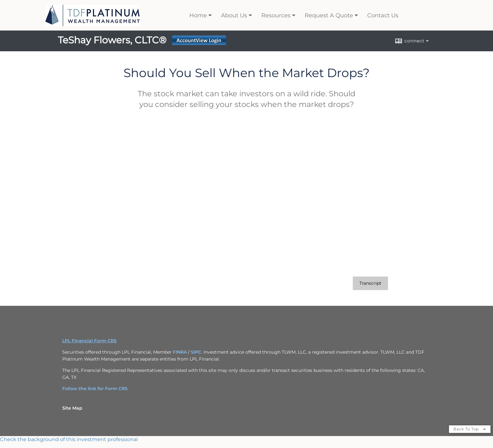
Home (198, 15)
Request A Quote (329, 15)
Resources (276, 15)
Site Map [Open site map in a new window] (72, 408)
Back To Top (470, 429)
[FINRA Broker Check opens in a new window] (246, 440)
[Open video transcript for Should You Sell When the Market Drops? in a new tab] (370, 283)
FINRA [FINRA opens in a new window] (180, 352)
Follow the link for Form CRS (95, 389)
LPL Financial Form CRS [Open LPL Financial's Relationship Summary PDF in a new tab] (89, 341)
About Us (234, 15)
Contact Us (383, 15)
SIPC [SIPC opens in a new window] (196, 352)
